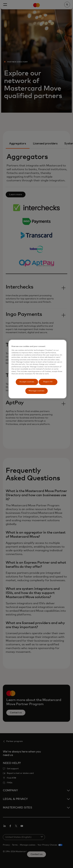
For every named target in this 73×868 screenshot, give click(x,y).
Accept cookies (27, 382)
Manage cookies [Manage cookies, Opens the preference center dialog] (36, 391)
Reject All (48, 382)
